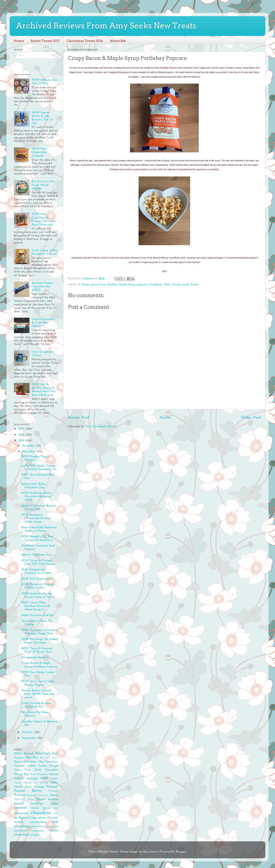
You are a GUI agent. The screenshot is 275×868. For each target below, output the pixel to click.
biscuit (19, 804)
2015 (22, 441)
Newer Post (78, 418)
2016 (22, 435)
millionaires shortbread (44, 827)
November (29, 452)
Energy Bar (21, 774)
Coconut (19, 766)
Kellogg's (33, 778)
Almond (28, 754)
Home (19, 41)
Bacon (86, 285)
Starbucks (43, 795)
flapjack (23, 818)
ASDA (18, 754)
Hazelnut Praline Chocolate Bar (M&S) (42, 287)
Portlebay (156, 285)
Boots (18, 762)
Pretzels (53, 791)
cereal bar (50, 808)
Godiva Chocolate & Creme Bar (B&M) (43, 323)
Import (19, 778)
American (43, 753)
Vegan (41, 799)
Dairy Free (22, 770)
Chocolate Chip (33, 762)
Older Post (251, 418)
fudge (33, 818)
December (29, 446)
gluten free (98, 285)
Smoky (176, 285)
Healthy (112, 285)
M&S (44, 778)
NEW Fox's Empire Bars (37, 579)
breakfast (37, 804)
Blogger (181, 852)
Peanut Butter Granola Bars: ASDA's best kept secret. (38, 694)
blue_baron (151, 852)
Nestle (18, 787)
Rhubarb (32, 795)
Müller (54, 783)
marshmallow (38, 822)
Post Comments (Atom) (101, 426)
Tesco (54, 795)
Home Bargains (39, 774)
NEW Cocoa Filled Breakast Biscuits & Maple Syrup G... (36, 606)
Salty (167, 285)
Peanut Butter (28, 791)
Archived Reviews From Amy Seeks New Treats (106, 26)
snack (186, 285)
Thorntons (20, 800)
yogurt (35, 835)
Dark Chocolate (46, 770)
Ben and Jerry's (49, 758)
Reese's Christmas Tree (36, 555)
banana (53, 799)
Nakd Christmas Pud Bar (38, 615)
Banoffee (32, 758)
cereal (35, 808)
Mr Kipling (41, 783)
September (30, 738)
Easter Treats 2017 (45, 41)
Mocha (28, 783)
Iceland (53, 774)
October (28, 732)
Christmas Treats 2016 (85, 41)
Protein (20, 795)
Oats (28, 787)
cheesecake (21, 813)
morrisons (20, 831)
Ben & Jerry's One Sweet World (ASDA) (43, 185)
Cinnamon (52, 762)
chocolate (41, 813)
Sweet (195, 285)
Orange (39, 787)
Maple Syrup (127, 285)
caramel (20, 808)
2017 (22, 429)
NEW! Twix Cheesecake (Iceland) (39, 152)
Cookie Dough (48, 766)
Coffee (31, 766)
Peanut (52, 787)
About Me (118, 41)
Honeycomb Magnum (35, 658)
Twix (31, 799)
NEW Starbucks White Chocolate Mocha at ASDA (36, 497)
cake (54, 804)
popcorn (142, 285)
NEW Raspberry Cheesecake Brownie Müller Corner (36, 518)
